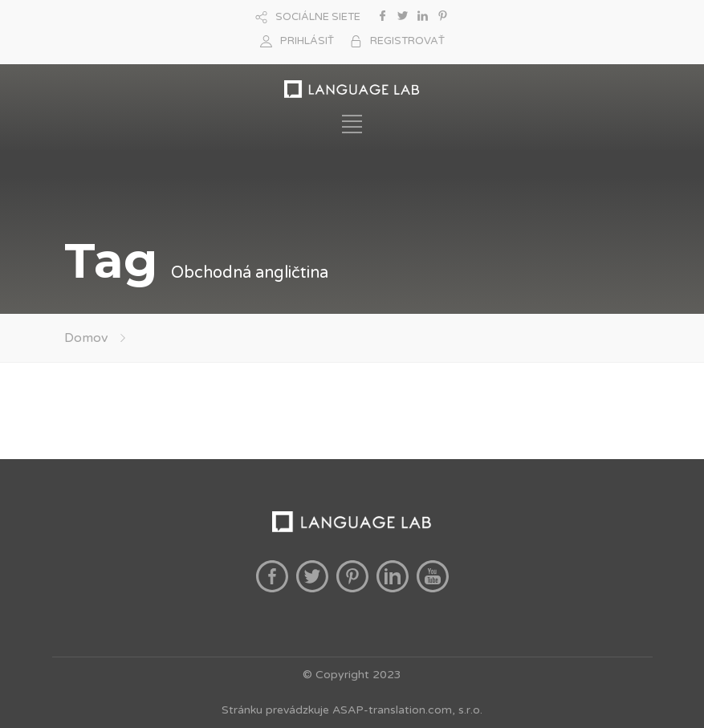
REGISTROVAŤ (407, 41)
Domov (86, 338)
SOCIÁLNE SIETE (318, 17)
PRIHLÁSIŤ (307, 41)
